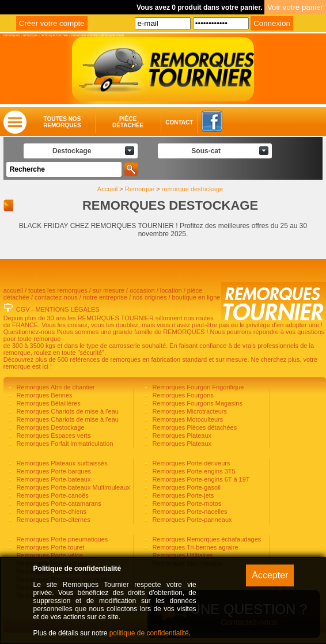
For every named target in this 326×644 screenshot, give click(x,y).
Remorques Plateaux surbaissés (61, 463)
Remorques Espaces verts (52, 435)
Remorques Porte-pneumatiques (61, 539)
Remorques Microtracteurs (189, 411)
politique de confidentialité (149, 633)
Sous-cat (206, 151)
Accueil (107, 189)
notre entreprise (105, 297)
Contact (168, 122)
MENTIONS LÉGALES (67, 309)
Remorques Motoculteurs (187, 419)
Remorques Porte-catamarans (58, 503)
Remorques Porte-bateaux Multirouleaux (72, 487)
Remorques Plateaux (181, 435)
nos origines (149, 297)
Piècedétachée (128, 122)
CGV (23, 309)
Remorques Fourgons (182, 395)
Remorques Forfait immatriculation (64, 444)
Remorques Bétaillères (47, 403)
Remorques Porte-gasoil (185, 487)
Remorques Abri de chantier (54, 387)
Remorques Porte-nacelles (189, 512)
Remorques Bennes (43, 395)
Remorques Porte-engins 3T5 (193, 471)
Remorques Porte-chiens (50, 512)
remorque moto (112, 35)
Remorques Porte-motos (186, 503)
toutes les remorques (58, 290)
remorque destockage (192, 189)
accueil (13, 290)
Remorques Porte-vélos (49, 555)
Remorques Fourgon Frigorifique (197, 387)
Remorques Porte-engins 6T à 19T (200, 479)
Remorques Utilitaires (181, 555)
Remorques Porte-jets (182, 495)
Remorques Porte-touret (49, 547)
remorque (31, 35)
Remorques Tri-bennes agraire (194, 547)
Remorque (140, 189)
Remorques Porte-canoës (51, 495)
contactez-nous (56, 297)
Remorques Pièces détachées (194, 427)
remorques (12, 35)
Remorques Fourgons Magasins (196, 403)
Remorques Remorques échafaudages (206, 539)
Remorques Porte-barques (53, 471)
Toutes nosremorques (62, 122)
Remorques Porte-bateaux (52, 479)
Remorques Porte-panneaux (191, 520)
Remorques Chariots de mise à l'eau (67, 411)
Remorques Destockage (49, 427)
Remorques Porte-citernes (52, 520)
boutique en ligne (196, 297)
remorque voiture (84, 35)
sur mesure (109, 290)
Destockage (72, 151)
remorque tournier (55, 35)
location (171, 290)
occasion (142, 290)
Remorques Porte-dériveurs (190, 463)
